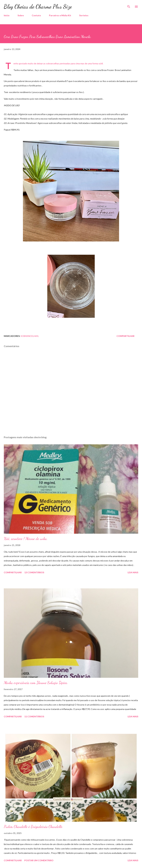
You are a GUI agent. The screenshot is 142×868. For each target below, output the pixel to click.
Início (7, 15)
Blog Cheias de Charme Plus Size (38, 7)
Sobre (21, 15)
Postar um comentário (39, 860)
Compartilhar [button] (125, 336)
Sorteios (84, 15)
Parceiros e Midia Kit (60, 15)
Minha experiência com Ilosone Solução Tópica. (36, 683)
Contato (36, 15)
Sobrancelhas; (30, 336)
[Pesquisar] (129, 6)
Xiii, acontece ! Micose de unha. (26, 539)
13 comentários (34, 572)
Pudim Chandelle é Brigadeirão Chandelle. (34, 827)
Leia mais (133, 572)
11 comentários (34, 716)
